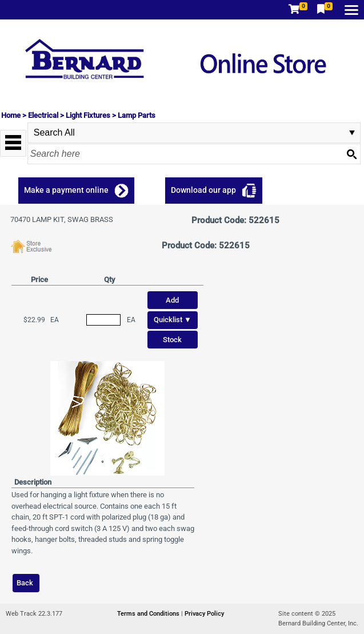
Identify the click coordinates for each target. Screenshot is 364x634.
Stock (172, 340)
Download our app (203, 190)
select (352, 133)
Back (25, 583)
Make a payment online (66, 190)
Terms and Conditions (149, 614)
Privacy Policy (204, 614)
